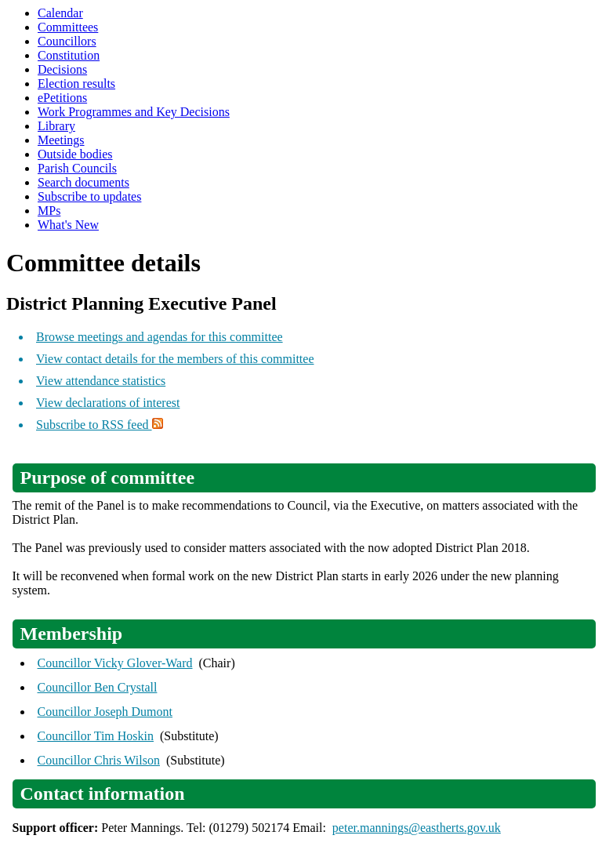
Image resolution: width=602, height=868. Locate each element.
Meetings (61, 140)
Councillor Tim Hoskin (96, 736)
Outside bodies (75, 154)
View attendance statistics (101, 381)
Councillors (67, 41)
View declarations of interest (108, 403)
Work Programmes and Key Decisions (134, 112)
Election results (76, 84)
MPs (49, 211)
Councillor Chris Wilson (99, 760)
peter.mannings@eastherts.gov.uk (417, 828)
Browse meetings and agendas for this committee (160, 337)
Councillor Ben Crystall (98, 687)
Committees (68, 27)
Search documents (83, 182)
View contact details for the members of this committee (175, 359)
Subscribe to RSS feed (100, 425)
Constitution (69, 55)
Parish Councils (77, 168)
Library (56, 126)
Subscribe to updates (89, 196)
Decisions (62, 69)
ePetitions (62, 98)
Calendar (60, 13)
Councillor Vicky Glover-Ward (115, 663)
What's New (68, 225)
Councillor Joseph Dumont (105, 712)
